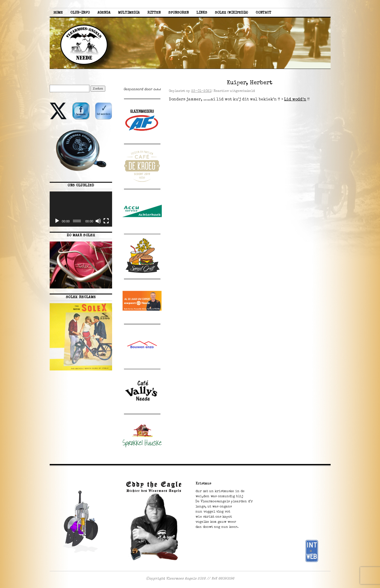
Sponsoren (179, 13)
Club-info (80, 13)
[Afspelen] (57, 221)
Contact (264, 13)
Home (58, 13)
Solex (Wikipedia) (231, 13)
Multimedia (129, 13)
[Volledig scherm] (106, 221)
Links (202, 13)
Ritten (154, 13)
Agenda (104, 13)
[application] (81, 209)
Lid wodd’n (295, 100)
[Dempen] (98, 221)
